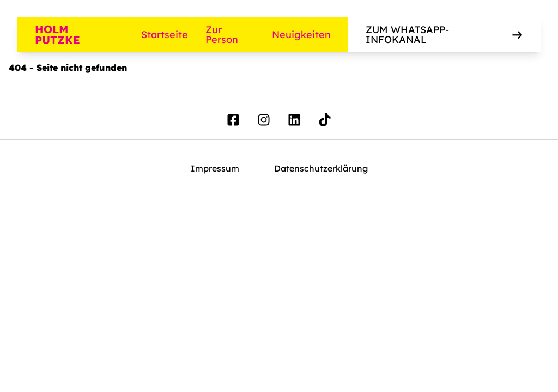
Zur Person (222, 35)
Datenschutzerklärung (321, 168)
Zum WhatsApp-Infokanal (444, 35)
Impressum (215, 168)
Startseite (165, 35)
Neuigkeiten (301, 35)
